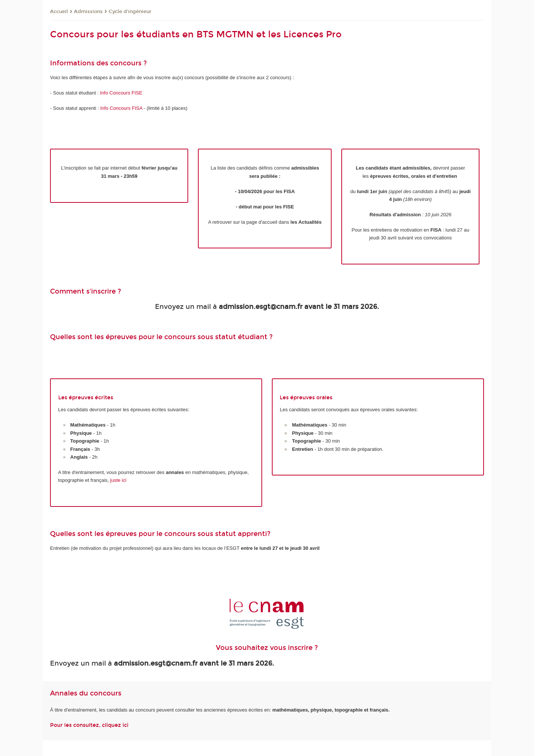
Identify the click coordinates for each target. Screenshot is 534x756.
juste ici (118, 480)
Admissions (88, 12)
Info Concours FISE (121, 93)
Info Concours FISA (122, 108)
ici (125, 725)
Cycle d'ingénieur (130, 12)
